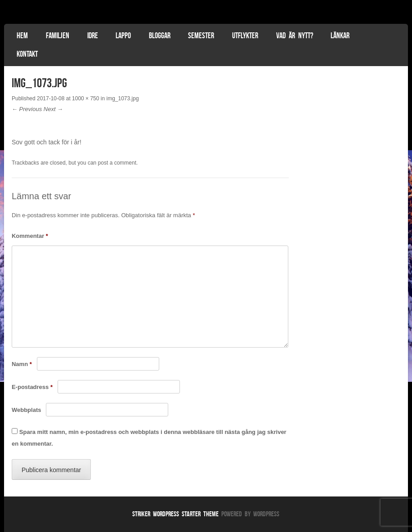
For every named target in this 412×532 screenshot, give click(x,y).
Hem (22, 36)
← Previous (27, 109)
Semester (201, 36)
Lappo (123, 36)
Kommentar (30, 236)
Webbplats (27, 410)
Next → (53, 109)
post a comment (117, 163)
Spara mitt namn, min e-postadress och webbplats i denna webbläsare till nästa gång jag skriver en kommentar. (149, 438)
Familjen (58, 36)
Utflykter (245, 36)
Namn (22, 364)
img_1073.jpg (123, 98)
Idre (93, 36)
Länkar (340, 36)
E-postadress (32, 387)
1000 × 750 (85, 98)
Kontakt (27, 54)
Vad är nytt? (295, 36)
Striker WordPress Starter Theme (175, 514)
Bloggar (160, 36)
